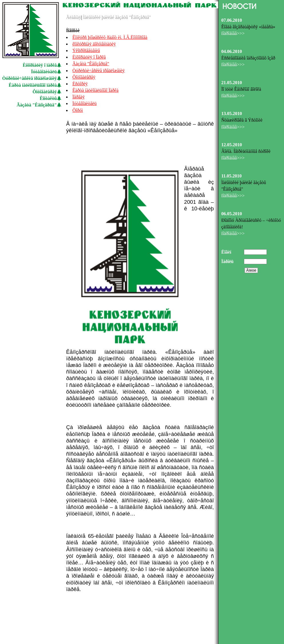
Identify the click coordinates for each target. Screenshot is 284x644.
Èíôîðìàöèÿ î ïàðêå (40, 65)
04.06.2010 (232, 51)
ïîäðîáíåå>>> (233, 33)
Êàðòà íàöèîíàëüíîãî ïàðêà (33, 85)
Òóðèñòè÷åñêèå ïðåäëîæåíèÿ (30, 78)
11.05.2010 (231, 176)
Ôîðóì (78, 110)
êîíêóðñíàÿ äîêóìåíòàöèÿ (94, 44)
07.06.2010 (232, 20)
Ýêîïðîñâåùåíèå (86, 51)
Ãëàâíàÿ (74, 17)
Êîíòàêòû (48, 98)
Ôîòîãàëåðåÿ (45, 92)
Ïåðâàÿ (79, 97)
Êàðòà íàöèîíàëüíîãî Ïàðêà (95, 90)
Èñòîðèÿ (80, 84)
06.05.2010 (232, 214)
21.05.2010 (232, 83)
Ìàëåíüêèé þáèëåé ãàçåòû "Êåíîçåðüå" (117, 17)
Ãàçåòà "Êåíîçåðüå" (37, 105)
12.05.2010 (232, 145)
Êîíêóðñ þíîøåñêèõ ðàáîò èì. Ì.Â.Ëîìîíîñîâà (110, 37)
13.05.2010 (232, 113)
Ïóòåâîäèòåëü (44, 72)
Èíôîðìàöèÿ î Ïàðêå (89, 57)
